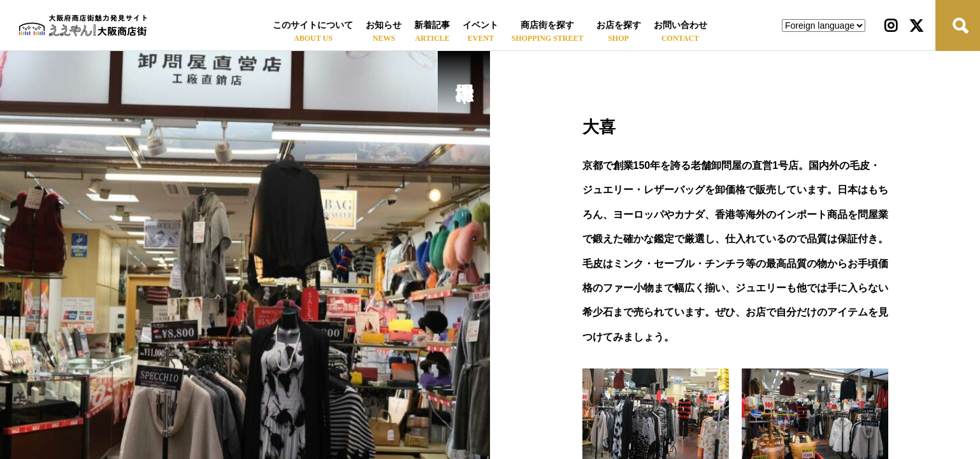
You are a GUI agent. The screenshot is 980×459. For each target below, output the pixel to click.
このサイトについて (313, 25)
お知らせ (384, 25)
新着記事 (432, 25)
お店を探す (619, 25)
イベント (480, 25)
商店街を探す (547, 25)
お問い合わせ (681, 25)
